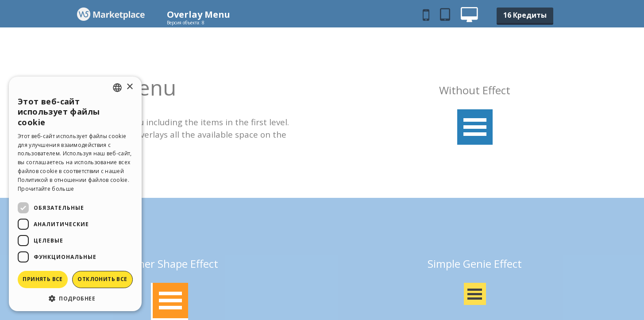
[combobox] (117, 88)
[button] (75, 298)
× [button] (129, 87)
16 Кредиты (525, 15)
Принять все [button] (42, 279)
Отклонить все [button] (102, 279)
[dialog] (75, 194)
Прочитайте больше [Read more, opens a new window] (46, 189)
